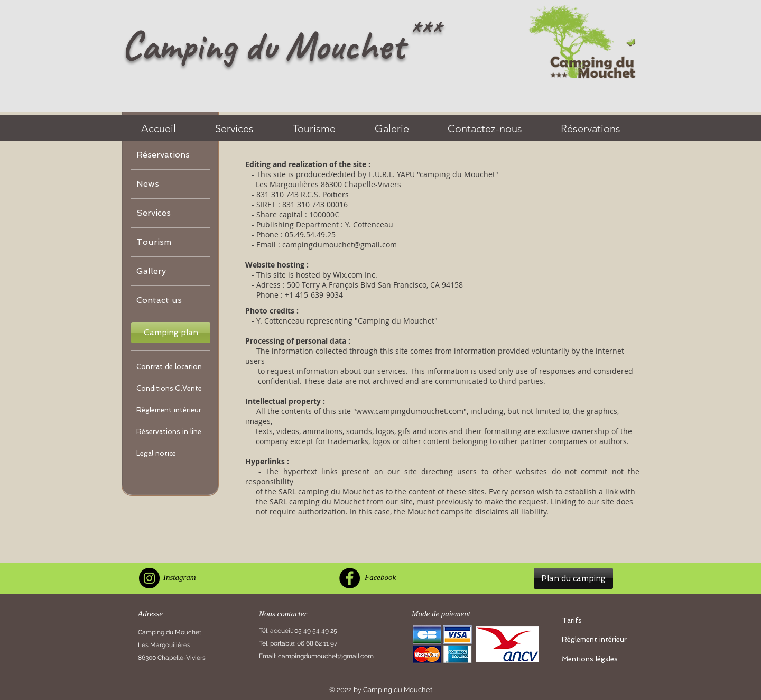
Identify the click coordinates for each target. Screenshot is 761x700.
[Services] (171, 213)
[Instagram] (149, 578)
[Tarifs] (596, 621)
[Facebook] (350, 578)
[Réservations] (171, 155)
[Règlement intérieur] (171, 410)
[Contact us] (171, 300)
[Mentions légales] (596, 659)
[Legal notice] (171, 454)
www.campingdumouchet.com (410, 411)
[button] (171, 333)
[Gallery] (171, 271)
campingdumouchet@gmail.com (340, 245)
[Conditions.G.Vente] (171, 389)
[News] (171, 184)
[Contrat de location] (171, 367)
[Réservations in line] (171, 432)
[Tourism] (171, 242)
